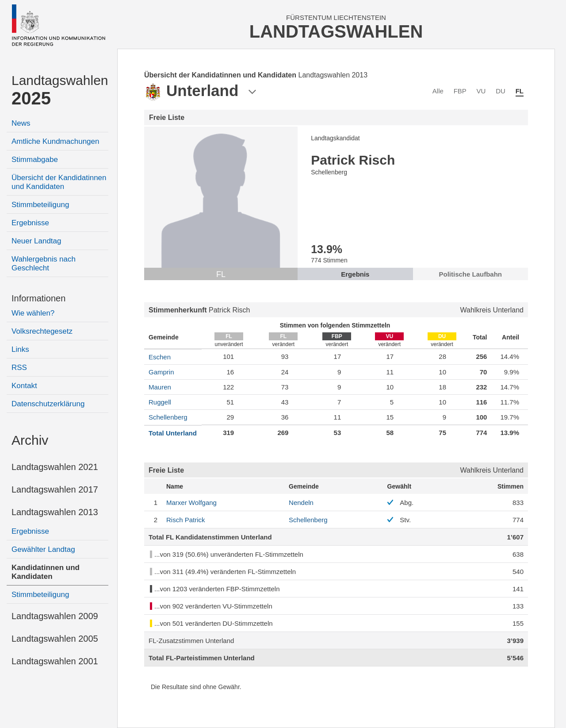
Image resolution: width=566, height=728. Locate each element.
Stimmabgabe (35, 160)
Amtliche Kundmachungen (55, 141)
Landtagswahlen (60, 91)
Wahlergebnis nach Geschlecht (44, 264)
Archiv (30, 440)
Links (20, 349)
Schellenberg (168, 417)
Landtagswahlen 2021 (55, 467)
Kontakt (24, 386)
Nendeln (301, 503)
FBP (460, 91)
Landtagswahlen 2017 (55, 489)
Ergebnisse (30, 223)
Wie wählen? (33, 313)
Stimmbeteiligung (40, 205)
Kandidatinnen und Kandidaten (46, 572)
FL (520, 91)
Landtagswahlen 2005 (55, 639)
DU (501, 91)
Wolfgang (191, 503)
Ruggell (160, 402)
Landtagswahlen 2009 (55, 616)
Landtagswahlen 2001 (55, 661)
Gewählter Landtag (43, 549)
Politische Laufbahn (471, 274)
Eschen (160, 357)
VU (481, 91)
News (21, 123)
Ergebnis (355, 274)
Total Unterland (173, 433)
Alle (438, 91)
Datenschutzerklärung (48, 404)
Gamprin (161, 372)
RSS (19, 368)
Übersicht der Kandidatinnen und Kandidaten (59, 182)
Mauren (160, 387)
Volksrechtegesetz (42, 331)
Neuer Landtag (36, 241)
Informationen (38, 298)
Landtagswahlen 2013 (55, 512)
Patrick (186, 520)
